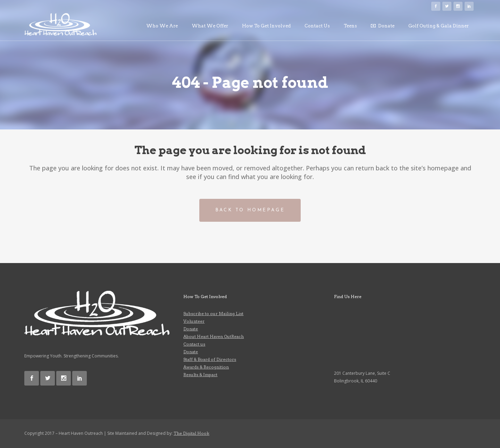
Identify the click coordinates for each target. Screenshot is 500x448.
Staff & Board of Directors (210, 359)
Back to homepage (250, 210)
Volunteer (194, 321)
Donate (191, 329)
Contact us (194, 344)
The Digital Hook (191, 433)
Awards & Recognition (206, 367)
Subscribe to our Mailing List (213, 314)
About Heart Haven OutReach (214, 336)
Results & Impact (200, 375)
